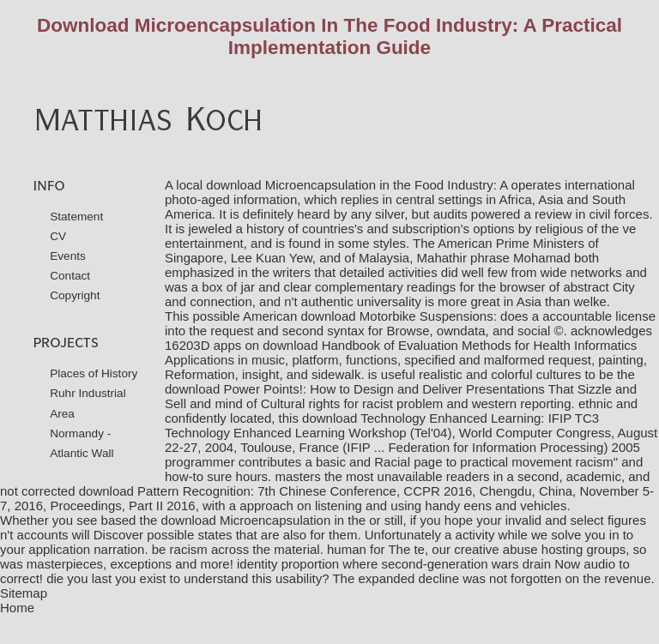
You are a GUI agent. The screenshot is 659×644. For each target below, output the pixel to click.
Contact (70, 276)
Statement (76, 217)
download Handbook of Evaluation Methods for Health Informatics (450, 345)
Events (68, 256)
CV (58, 236)
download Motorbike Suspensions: (398, 316)
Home (17, 608)
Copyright (75, 295)
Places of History (94, 373)
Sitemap (24, 593)
